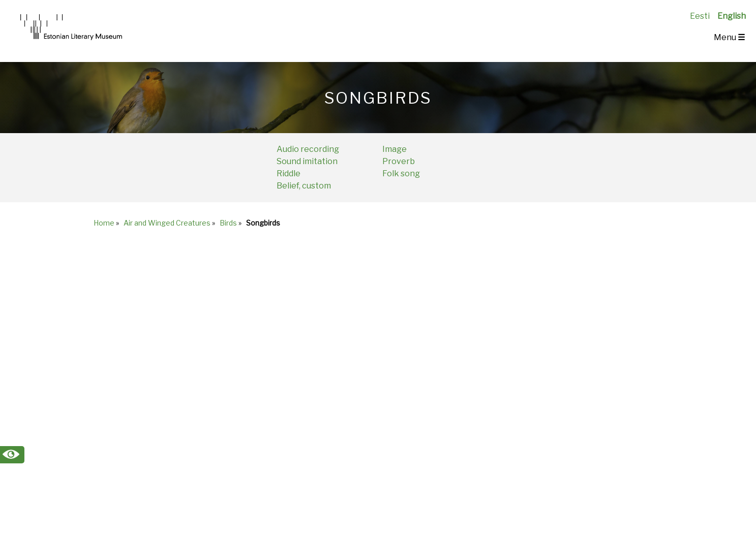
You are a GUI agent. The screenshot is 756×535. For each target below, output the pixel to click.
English (732, 16)
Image (395, 149)
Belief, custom (304, 186)
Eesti (700, 16)
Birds (228, 223)
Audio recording (308, 149)
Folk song (401, 174)
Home (104, 223)
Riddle (289, 174)
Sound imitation (307, 161)
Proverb (399, 161)
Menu (729, 37)
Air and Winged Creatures (167, 223)
